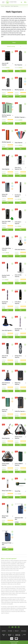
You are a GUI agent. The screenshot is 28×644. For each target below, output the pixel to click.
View (8, 71)
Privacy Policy (10, 635)
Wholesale (24, 631)
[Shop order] (14, 46)
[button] (13, 64)
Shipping (4, 631)
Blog (25, 635)
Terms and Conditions (18, 635)
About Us (4, 635)
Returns (10, 631)
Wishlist (17, 631)
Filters (14, 43)
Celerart (16, 643)
